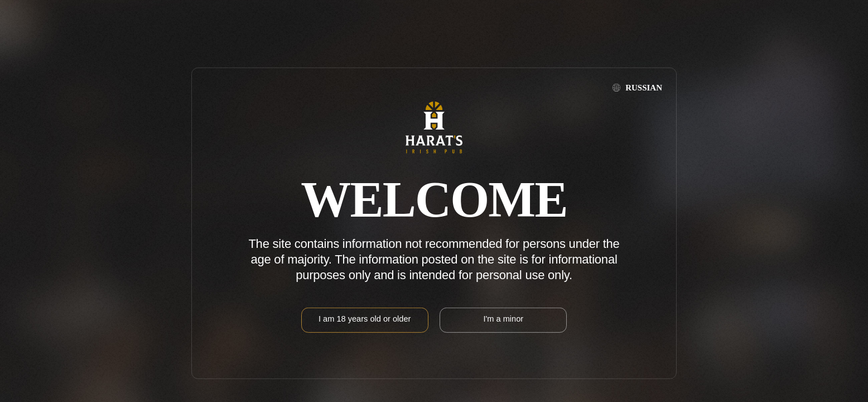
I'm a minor (503, 319)
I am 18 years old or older (365, 319)
